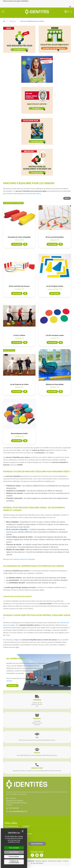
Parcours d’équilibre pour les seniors (32, 21)
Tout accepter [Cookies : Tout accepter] (14, 848)
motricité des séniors (33, 194)
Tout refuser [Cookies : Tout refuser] (14, 852)
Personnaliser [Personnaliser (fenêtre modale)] (14, 857)
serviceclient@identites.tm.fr (18, 811)
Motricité (13, 21)
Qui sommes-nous (11, 826)
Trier (67, 198)
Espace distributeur (37, 844)
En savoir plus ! (12, 686)
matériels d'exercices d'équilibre (24, 559)
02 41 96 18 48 (14, 808)
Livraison (26, 826)
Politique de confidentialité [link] (14, 862)
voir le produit (17, 244)
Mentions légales (41, 861)
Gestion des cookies (55, 861)
